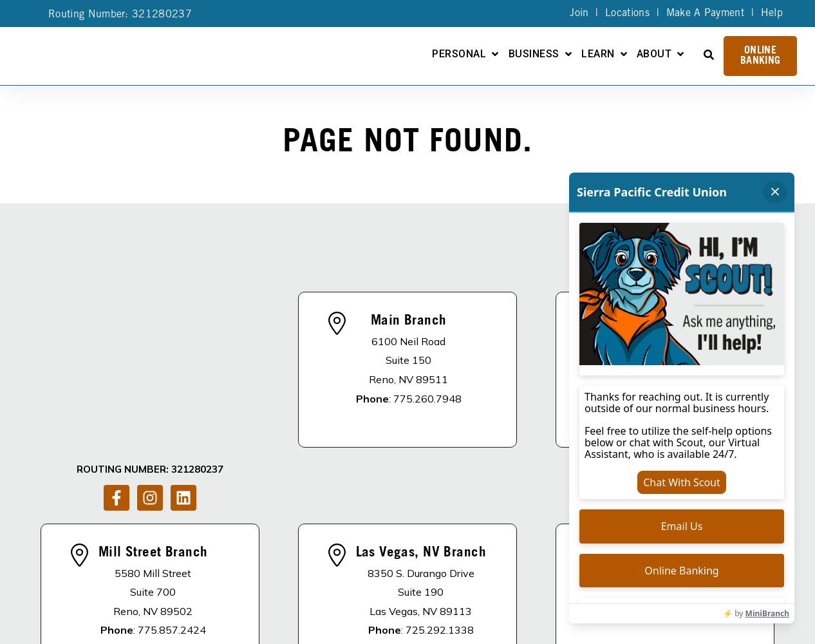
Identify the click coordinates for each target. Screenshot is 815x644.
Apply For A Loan (372, 589)
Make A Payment (705, 14)
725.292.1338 (440, 504)
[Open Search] (709, 55)
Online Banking (760, 56)
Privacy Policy (346, 632)
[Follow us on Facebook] (117, 348)
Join (579, 14)
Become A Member (484, 589)
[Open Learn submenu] (624, 54)
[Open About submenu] (680, 54)
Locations (627, 14)
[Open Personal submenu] (495, 54)
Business (534, 54)
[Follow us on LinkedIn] (183, 348)
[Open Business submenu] (568, 54)
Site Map (405, 632)
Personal (459, 54)
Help (772, 14)
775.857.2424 (172, 504)
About (654, 54)
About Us (284, 589)
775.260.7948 (427, 336)
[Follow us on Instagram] (150, 348)
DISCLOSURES (207, 589)
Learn (598, 54)
